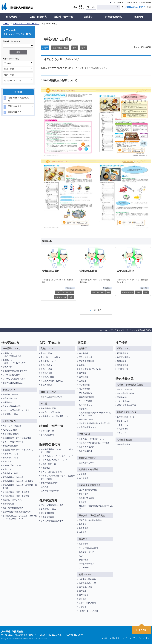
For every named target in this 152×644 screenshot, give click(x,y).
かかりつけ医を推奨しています (16, 410)
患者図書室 (84, 544)
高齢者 (139, 292)
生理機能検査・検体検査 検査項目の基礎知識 (20, 487)
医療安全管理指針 (86, 361)
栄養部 (45, 48)
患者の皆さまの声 (86, 447)
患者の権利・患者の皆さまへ (91, 439)
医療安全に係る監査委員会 (90, 520)
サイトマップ (132, 3)
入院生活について (48, 361)
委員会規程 (84, 494)
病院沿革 (83, 373)
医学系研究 (84, 409)
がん (75, 48)
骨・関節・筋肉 (68, 292)
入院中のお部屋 (47, 377)
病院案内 (88, 17)
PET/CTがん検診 (10, 430)
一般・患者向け (124, 401)
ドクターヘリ (123, 425)
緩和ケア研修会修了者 (126, 405)
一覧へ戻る (96, 310)
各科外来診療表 (47, 435)
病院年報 (83, 591)
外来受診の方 (13, 17)
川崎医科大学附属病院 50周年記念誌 (94, 423)
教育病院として (85, 405)
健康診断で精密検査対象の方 (15, 371)
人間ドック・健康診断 (12, 426)
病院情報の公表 (85, 587)
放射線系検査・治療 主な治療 (16, 496)
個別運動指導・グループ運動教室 (17, 438)
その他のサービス (86, 564)
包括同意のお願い (86, 463)
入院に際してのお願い (50, 357)
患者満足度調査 (85, 451)
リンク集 (103, 638)
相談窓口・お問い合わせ (13, 500)
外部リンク (122, 433)
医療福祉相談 (8, 504)
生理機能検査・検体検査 (13, 477)
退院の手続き (46, 385)
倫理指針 (83, 365)
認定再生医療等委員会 (88, 490)
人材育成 (83, 607)
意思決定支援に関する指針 (90, 369)
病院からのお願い (86, 419)
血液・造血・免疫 (60, 48)
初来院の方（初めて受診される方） (13, 355)
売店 (81, 556)
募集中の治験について (12, 465)
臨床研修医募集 (124, 357)
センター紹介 (123, 421)
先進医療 (83, 474)
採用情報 (139, 17)
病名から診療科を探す (12, 406)
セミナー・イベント (18, 80)
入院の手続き (46, 365)
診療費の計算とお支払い (13, 383)
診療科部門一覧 (47, 431)
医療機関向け (123, 397)
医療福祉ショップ (86, 552)
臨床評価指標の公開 (87, 583)
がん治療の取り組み (125, 393)
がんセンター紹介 (125, 389)
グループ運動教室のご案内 (52, 505)
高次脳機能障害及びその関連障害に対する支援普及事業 (96, 414)
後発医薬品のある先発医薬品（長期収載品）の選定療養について (20, 517)
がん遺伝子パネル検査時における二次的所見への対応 (58, 477)
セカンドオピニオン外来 (13, 442)
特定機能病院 (85, 385)
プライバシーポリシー (141, 638)
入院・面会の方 (38, 17)
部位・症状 (18, 69)
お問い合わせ (146, 3)
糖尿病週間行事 (47, 513)
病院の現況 (84, 595)
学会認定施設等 (85, 393)
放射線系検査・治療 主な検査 (16, 492)
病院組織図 (84, 377)
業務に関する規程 (86, 498)
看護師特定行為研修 (49, 483)
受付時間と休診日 (10, 394)
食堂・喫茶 (84, 560)
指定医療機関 (85, 389)
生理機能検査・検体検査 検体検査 (18, 481)
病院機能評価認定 (86, 397)
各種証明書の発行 (10, 446)
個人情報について (119, 638)
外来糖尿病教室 (47, 517)
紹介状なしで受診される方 (14, 379)
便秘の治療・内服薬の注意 (16, 99)
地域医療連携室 (124, 444)
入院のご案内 (46, 353)
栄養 (83, 48)
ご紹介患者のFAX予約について (54, 460)
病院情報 (83, 381)
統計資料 (83, 599)
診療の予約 (7, 367)
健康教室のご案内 (10, 454)
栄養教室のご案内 (48, 509)
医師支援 (44, 487)
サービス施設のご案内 (88, 548)
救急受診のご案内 (10, 414)
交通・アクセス (117, 3)
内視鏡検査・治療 (10, 473)
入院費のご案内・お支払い (52, 381)
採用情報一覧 (123, 369)
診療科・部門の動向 (87, 603)
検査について (8, 469)
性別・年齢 (18, 75)
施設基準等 (84, 478)
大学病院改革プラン (87, 427)
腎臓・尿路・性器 (128, 292)
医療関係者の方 (113, 17)
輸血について (8, 461)
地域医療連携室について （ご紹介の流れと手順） (58, 451)
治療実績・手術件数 (87, 579)
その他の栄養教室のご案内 (52, 521)
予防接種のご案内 (10, 458)
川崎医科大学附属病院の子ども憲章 (94, 443)
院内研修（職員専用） (50, 491)
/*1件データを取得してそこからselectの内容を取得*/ (18, 46)
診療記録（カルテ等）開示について (18, 450)
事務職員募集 (123, 365)
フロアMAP (84, 568)
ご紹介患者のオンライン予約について (57, 456)
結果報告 (83, 532)
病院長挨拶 (84, 353)
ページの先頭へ (142, 630)
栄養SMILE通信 (12, 107)
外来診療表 (7, 402)
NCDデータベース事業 (88, 611)
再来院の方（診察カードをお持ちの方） (15, 362)
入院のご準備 (46, 369)
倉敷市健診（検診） (11, 434)
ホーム (6, 24)
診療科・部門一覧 (63, 17)
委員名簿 (83, 502)
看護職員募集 (123, 353)
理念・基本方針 (85, 357)
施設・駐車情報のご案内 (13, 508)
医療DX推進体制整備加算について (17, 512)
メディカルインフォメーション (26, 24)
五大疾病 (18, 63)
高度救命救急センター (126, 417)
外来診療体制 (123, 429)
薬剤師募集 (122, 361)
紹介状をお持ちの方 (11, 375)
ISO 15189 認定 (86, 401)
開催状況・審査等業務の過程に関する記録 (96, 507)
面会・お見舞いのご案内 (51, 397)
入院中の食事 (46, 373)
